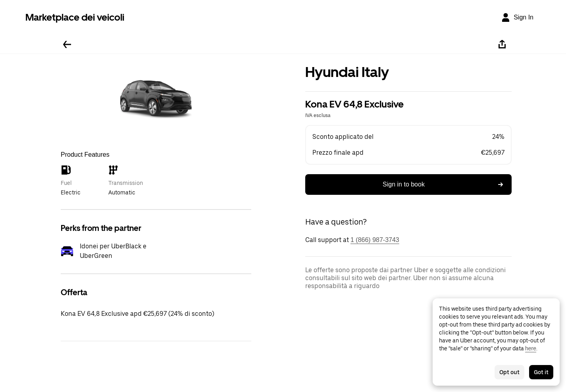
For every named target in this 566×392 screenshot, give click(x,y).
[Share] (502, 44)
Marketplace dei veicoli (75, 17)
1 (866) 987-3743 (375, 240)
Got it (541, 372)
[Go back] (67, 44)
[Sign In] (517, 17)
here (531, 348)
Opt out (509, 372)
